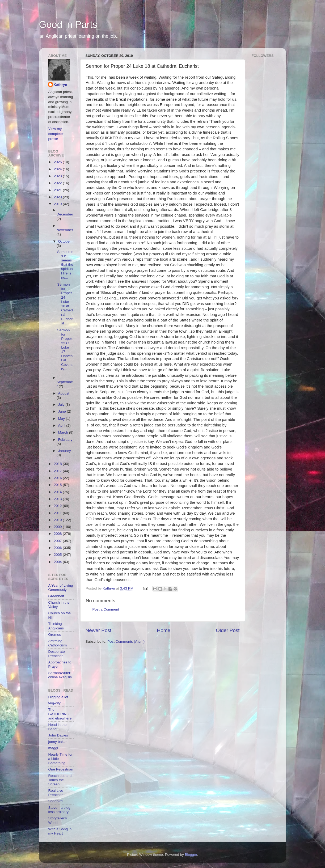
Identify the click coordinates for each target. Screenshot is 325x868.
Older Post (228, 630)
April (62, 425)
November (65, 230)
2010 (58, 520)
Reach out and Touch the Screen (60, 780)
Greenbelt (56, 596)
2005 (58, 555)
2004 (58, 562)
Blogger (191, 855)
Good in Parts (68, 25)
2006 (58, 548)
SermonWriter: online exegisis (60, 675)
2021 (58, 190)
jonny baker (58, 742)
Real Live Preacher (56, 793)
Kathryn (60, 85)
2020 (58, 197)
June (63, 411)
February (65, 440)
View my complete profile (56, 134)
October (65, 241)
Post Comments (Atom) (126, 642)
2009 (58, 527)
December (65, 214)
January (65, 451)
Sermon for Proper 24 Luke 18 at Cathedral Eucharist (65, 304)
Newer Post (99, 630)
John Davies (58, 735)
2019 (58, 204)
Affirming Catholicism (58, 643)
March (64, 432)
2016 (58, 478)
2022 (58, 183)
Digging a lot (58, 697)
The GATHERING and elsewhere (60, 714)
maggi (53, 748)
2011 (58, 513)
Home (164, 630)
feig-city (55, 703)
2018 (58, 464)
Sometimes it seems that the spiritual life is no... (65, 265)
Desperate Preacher (57, 654)
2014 (58, 492)
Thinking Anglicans (56, 626)
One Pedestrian (61, 769)
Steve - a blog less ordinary (59, 810)
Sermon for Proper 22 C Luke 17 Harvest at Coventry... (65, 350)
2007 (58, 541)
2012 (58, 506)
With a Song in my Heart (60, 831)
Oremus (55, 635)
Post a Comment (106, 609)
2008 (58, 534)
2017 (58, 471)
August (64, 393)
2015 (58, 485)
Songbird (56, 801)
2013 (58, 499)
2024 (58, 169)
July (62, 405)
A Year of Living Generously (61, 588)
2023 (58, 176)
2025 (58, 162)
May (62, 419)
